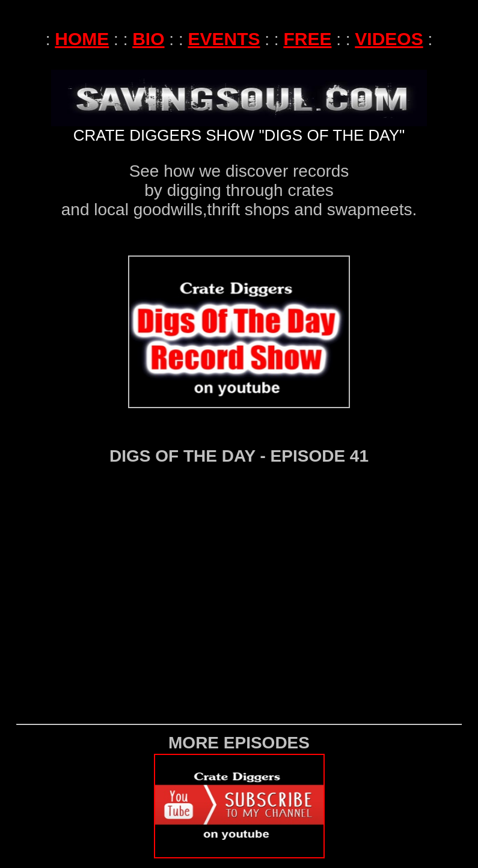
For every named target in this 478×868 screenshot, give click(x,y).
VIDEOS (389, 29)
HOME (82, 29)
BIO (148, 29)
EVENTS (224, 29)
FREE (307, 29)
